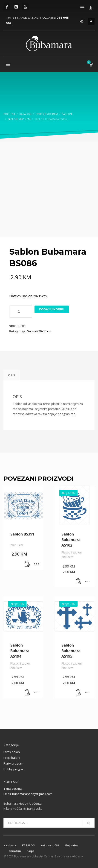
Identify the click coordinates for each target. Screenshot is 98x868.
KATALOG (28, 845)
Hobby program (14, 769)
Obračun (15, 851)
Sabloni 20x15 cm (39, 331)
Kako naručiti (50, 845)
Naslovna (10, 845)
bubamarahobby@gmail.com (32, 794)
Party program (13, 763)
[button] (27, 564)
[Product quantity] (21, 312)
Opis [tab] (12, 375)
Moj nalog (71, 845)
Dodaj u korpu (52, 309)
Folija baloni (12, 758)
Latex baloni (12, 752)
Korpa (31, 851)
